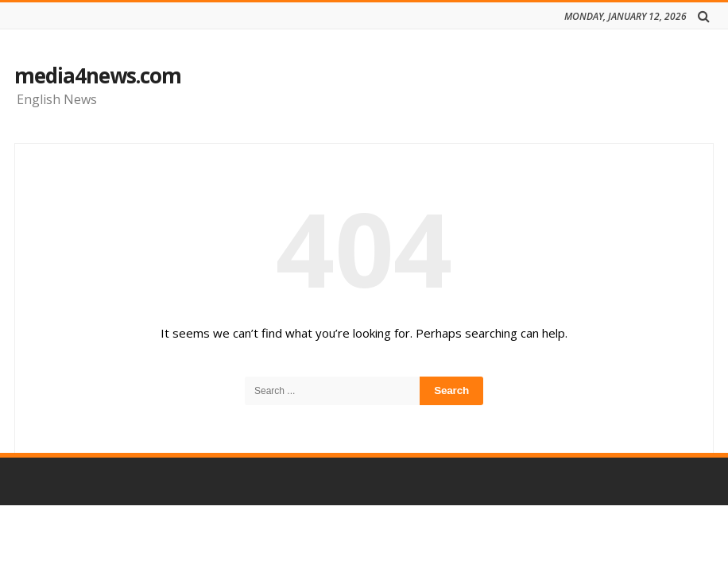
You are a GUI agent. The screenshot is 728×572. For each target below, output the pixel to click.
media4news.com (98, 75)
